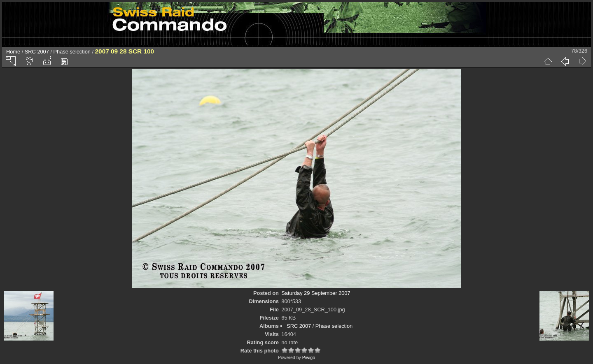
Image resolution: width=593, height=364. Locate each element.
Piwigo (309, 357)
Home (13, 52)
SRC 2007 (37, 52)
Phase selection (72, 52)
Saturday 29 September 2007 (316, 293)
